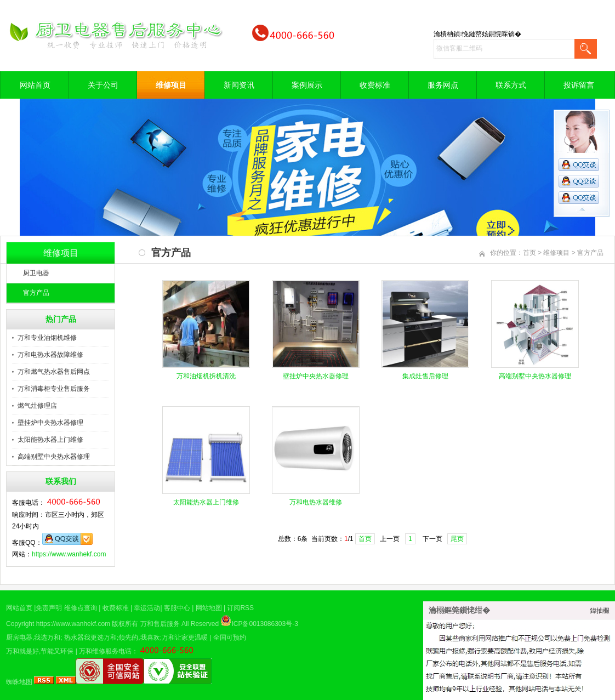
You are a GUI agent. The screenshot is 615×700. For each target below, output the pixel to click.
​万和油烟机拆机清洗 (206, 376)
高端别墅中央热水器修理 (54, 457)
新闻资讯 (239, 85)
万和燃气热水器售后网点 (54, 372)
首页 (529, 253)
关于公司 (103, 85)
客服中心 (177, 608)
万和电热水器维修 (316, 502)
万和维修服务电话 (105, 651)
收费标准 (375, 85)
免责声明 (49, 608)
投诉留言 (579, 85)
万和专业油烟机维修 (47, 338)
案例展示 (307, 85)
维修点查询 (81, 608)
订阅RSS (240, 608)
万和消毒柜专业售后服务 (54, 389)
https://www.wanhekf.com (69, 554)
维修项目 (171, 85)
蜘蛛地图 (19, 682)
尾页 (457, 539)
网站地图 (209, 608)
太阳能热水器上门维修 (50, 440)
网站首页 (35, 85)
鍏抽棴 (600, 611)
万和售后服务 (160, 624)
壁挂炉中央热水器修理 (50, 423)
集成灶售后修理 (425, 376)
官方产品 (36, 293)
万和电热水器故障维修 (50, 355)
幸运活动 (147, 608)
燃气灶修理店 (37, 406)
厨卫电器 (36, 273)
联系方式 (511, 85)
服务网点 (443, 85)
